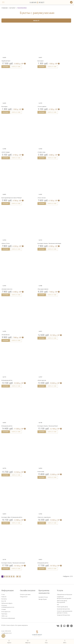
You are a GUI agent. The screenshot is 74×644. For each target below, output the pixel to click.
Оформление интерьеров (64, 594)
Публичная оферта (7, 603)
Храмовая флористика (63, 609)
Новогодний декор (62, 607)
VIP (20, 64)
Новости (4, 597)
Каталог (12, 8)
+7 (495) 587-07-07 (7, 633)
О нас (3, 594)
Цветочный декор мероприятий (62, 601)
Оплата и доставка (25, 594)
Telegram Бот (24, 597)
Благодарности (6, 612)
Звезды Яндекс (43, 599)
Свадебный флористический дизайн (64, 598)
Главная (4, 8)
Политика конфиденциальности (8, 606)
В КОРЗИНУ (6, 67)
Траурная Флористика (63, 615)
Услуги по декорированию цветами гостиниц (65, 612)
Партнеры (4, 614)
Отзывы (4, 609)
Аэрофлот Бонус (43, 597)
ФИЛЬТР (36, 20)
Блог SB (4, 601)
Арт (58, 605)
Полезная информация (8, 618)
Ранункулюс (22, 8)
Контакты (4, 599)
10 (17, 576)
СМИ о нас (4, 616)
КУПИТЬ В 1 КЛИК (16, 67)
